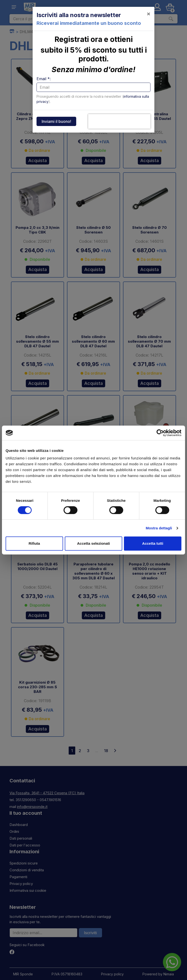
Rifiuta (34, 543)
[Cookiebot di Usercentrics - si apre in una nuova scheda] (160, 433)
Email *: (44, 79)
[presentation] (119, 121)
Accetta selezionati (93, 543)
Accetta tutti (153, 543)
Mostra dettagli (159, 528)
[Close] (149, 14)
